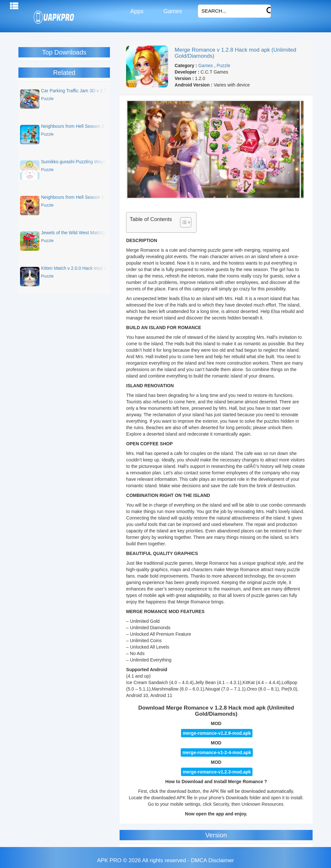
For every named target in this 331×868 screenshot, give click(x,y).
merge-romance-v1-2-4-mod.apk (217, 752)
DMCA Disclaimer (213, 860)
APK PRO (109, 860)
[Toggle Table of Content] (182, 222)
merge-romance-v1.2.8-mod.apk (217, 733)
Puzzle (223, 66)
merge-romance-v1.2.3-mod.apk (217, 772)
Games (172, 11)
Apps (136, 11)
